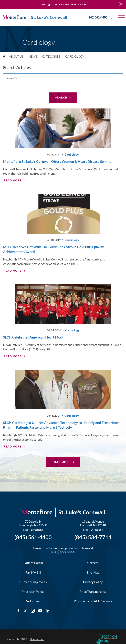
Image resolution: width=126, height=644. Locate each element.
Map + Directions (33, 530)
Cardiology (72, 154)
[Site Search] (110, 17)
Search (61, 97)
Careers (93, 563)
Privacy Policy (93, 582)
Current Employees (33, 582)
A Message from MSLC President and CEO (63, 4)
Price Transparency (93, 592)
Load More (61, 462)
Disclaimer (37, 639)
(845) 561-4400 (94, 17)
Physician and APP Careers (93, 601)
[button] (121, 17)
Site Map (93, 572)
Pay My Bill (33, 572)
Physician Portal (33, 592)
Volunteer (33, 601)
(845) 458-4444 (63, 552)
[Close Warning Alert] (121, 4)
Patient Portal (33, 563)
